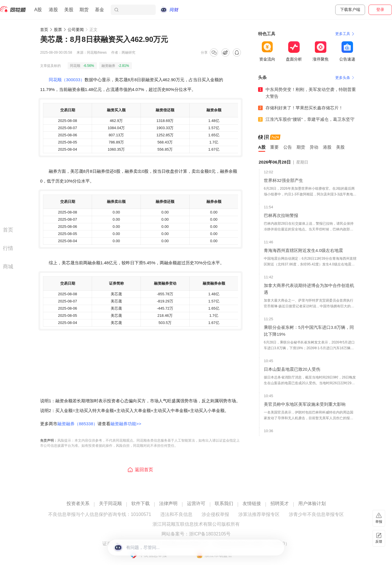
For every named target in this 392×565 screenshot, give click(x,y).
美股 (69, 10)
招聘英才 (280, 504)
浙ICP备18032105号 (210, 534)
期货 (84, 10)
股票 (58, 30)
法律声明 (168, 504)
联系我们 (224, 504)
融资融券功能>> (126, 424)
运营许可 (196, 504)
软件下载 (141, 504)
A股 (38, 10)
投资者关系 (78, 504)
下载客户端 (350, 9)
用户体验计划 (312, 504)
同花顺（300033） (67, 80)
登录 (380, 9)
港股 (53, 10)
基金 (100, 10)
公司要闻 (76, 30)
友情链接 (252, 504)
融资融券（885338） (77, 424)
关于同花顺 (110, 504)
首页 (44, 30)
